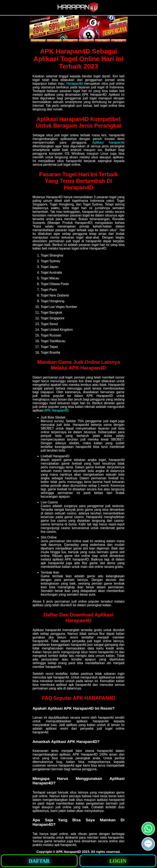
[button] (148, 844)
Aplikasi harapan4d (108, 143)
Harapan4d (75, 84)
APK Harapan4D (56, 410)
